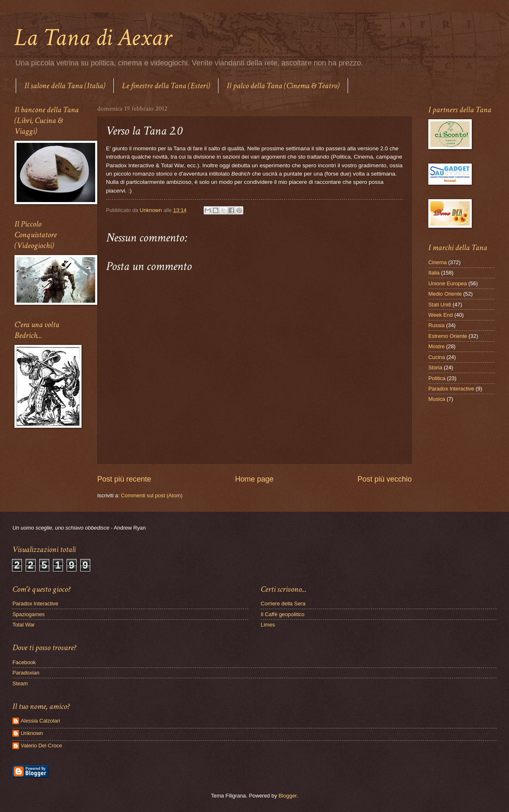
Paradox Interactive (451, 389)
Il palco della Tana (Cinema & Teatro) (283, 86)
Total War (24, 625)
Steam (20, 683)
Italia (434, 273)
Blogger (288, 796)
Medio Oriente (445, 294)
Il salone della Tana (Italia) (65, 86)
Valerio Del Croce (41, 746)
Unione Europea (448, 283)
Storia (435, 367)
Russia (436, 325)
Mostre (436, 346)
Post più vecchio (385, 479)
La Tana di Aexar (93, 38)
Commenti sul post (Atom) (152, 495)
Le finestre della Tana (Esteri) (166, 86)
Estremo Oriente (448, 336)
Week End (441, 315)
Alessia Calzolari (40, 721)
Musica (437, 399)
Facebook (24, 662)
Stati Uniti (440, 305)
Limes (268, 625)
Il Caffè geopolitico (283, 614)
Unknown (32, 733)
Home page (254, 479)
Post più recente (124, 479)
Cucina (437, 357)
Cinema (437, 262)
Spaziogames (29, 614)
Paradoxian (26, 673)
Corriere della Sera (283, 604)
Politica (437, 378)
